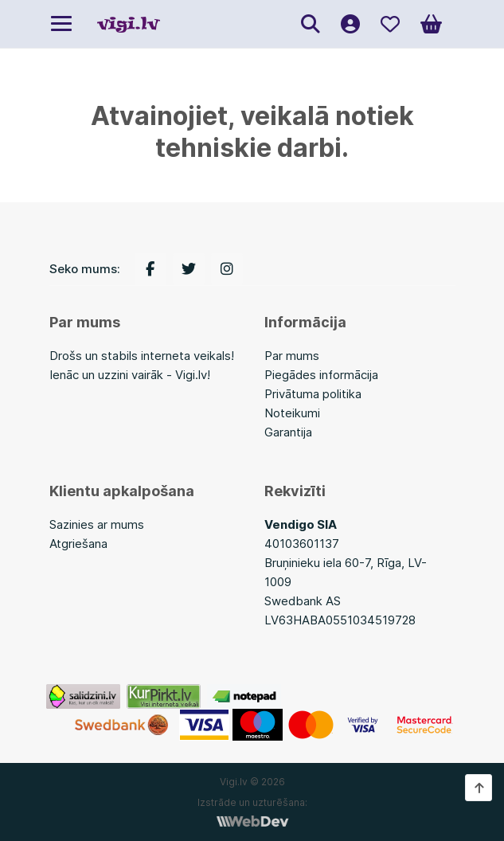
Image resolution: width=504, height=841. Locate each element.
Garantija (288, 432)
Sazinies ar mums (97, 524)
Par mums (292, 356)
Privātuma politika (313, 394)
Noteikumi (292, 413)
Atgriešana (78, 544)
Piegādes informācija (321, 375)
